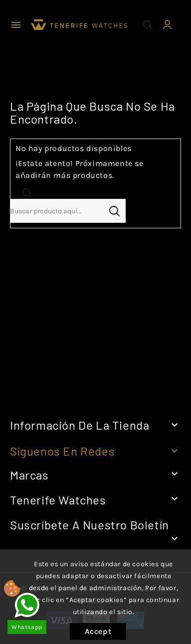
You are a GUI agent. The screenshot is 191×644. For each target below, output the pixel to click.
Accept (98, 631)
